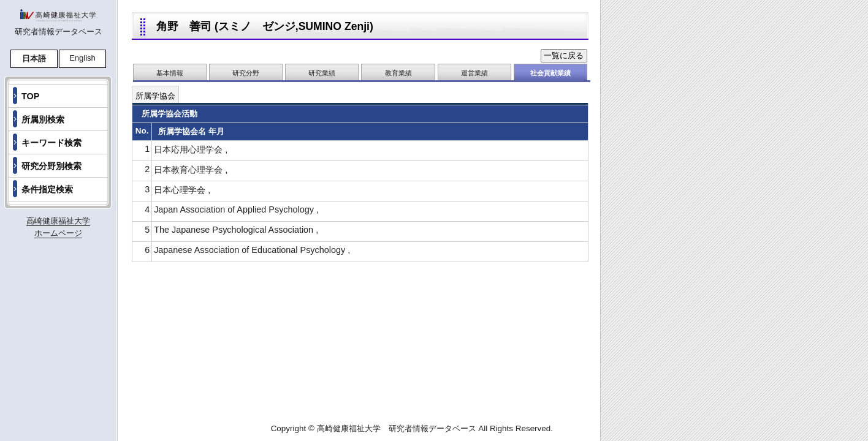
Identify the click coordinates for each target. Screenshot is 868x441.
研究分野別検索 (51, 166)
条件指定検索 (47, 189)
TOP (30, 96)
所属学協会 (155, 96)
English (82, 58)
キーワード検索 (51, 143)
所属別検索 (43, 119)
